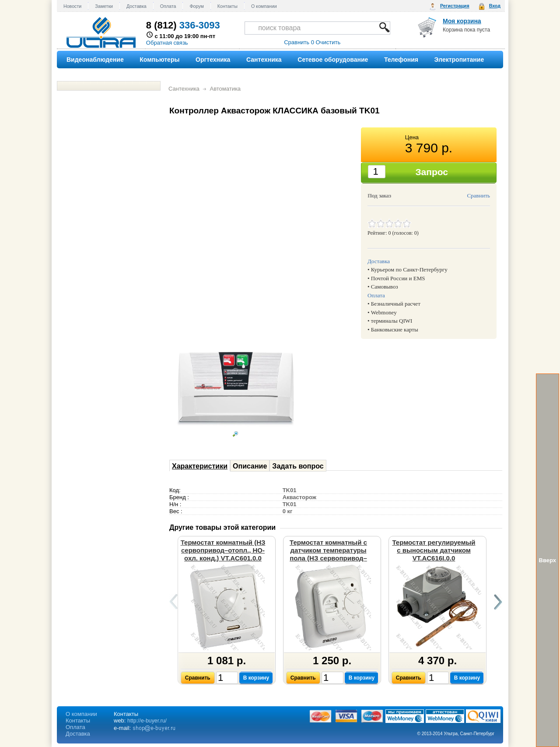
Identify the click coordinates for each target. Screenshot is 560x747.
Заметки (104, 6)
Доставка (136, 6)
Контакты (227, 6)
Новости (72, 6)
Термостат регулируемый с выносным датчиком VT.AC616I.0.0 (434, 550)
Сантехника (184, 89)
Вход (495, 6)
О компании (264, 6)
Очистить (328, 42)
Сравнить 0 (299, 42)
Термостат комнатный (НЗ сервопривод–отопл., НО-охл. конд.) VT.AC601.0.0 (223, 550)
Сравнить (478, 196)
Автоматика (225, 89)
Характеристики (200, 466)
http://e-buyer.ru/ (147, 721)
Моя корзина (462, 21)
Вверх (548, 560)
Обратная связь (167, 43)
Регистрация (455, 6)
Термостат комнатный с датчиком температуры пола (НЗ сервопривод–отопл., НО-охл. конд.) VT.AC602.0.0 (328, 558)
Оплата (168, 6)
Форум (196, 6)
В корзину (256, 678)
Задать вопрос (298, 466)
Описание (250, 466)
